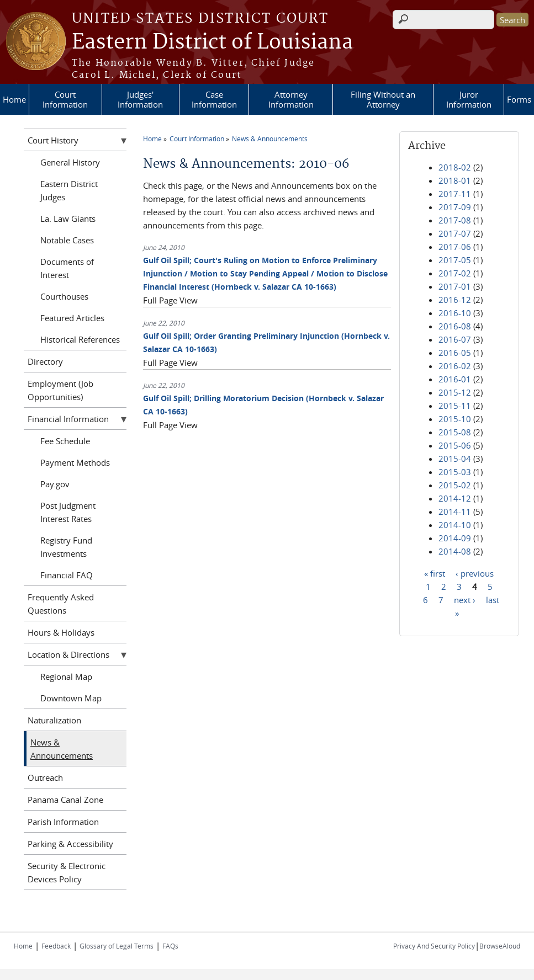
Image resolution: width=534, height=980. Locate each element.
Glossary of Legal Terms (117, 946)
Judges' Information (140, 99)
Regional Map (66, 677)
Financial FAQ (67, 575)
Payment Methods (75, 462)
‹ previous (475, 573)
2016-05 (455, 353)
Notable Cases (67, 240)
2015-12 (455, 392)
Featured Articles (72, 318)
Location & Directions (68, 654)
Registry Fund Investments (66, 547)
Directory (45, 361)
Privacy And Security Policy (434, 946)
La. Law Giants (68, 219)
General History (70, 162)
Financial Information (68, 419)
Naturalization (54, 720)
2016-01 (455, 379)
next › (465, 599)
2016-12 (455, 300)
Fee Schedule (65, 441)
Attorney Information (291, 99)
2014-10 (455, 525)
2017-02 (455, 273)
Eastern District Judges (69, 190)
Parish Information (63, 822)
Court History (53, 140)
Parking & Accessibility (70, 844)
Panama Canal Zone (65, 800)
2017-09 (455, 207)
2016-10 (455, 313)
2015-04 (455, 459)
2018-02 (455, 167)
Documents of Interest (67, 268)
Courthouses (64, 296)
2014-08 (455, 551)
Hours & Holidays (61, 632)
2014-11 (455, 512)
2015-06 (455, 445)
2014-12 (455, 498)
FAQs (170, 946)
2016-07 (455, 339)
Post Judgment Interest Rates (68, 512)
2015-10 (455, 419)
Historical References (80, 339)
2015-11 (455, 406)
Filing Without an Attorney (383, 99)
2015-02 (455, 485)
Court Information (65, 99)
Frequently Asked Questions (61, 604)
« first (435, 573)
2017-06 (455, 247)
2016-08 (455, 326)
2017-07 (455, 233)
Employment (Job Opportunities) (60, 390)
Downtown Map (71, 698)
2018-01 (455, 180)
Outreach (45, 777)
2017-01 (455, 286)
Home (14, 99)
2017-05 (455, 260)
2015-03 (455, 472)
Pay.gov (55, 484)
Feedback (56, 946)
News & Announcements (270, 139)
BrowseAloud (500, 946)
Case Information (214, 99)
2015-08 (455, 432)
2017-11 (455, 194)
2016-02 (455, 366)
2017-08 (455, 220)
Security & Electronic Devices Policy (67, 872)
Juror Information (469, 99)
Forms (519, 99)
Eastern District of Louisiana (212, 42)
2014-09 (455, 538)
